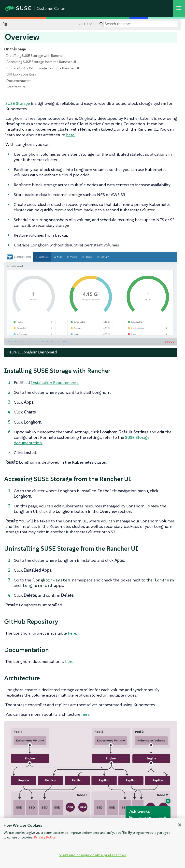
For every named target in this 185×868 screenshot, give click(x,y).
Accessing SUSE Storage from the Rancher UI (41, 62)
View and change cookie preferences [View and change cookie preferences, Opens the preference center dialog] (92, 855)
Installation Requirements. (55, 382)
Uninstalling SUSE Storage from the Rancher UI (43, 68)
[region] (92, 843)
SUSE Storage (18, 103)
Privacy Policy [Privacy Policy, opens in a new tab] (45, 837)
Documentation (19, 81)
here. (71, 135)
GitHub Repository (21, 74)
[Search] (140, 24)
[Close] (180, 825)
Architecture (16, 87)
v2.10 (83, 24)
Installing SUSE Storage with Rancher (35, 56)
